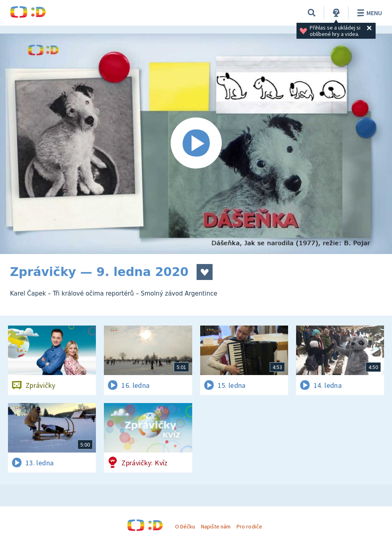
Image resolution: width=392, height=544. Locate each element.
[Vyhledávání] (312, 13)
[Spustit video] (196, 144)
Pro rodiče (249, 526)
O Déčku (185, 526)
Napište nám (216, 526)
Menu (368, 13)
